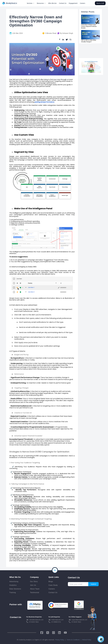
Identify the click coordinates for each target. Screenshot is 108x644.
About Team (35, 589)
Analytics (13, 585)
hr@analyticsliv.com (57, 620)
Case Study (53, 585)
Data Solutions (15, 589)
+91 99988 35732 (56, 622)
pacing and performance (45, 102)
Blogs (51, 582)
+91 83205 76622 (34, 622)
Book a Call (100, 3)
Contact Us (63, 3)
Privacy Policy (60, 640)
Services (31, 3)
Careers (83, 3)
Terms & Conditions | (74, 640)
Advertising (14, 582)
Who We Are (52, 3)
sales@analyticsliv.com (36, 620)
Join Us (33, 585)
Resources (41, 3)
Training (13, 593)
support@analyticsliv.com (79, 620)
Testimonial (35, 593)
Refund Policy (87, 640)
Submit (93, 584)
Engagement (73, 3)
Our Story (34, 582)
